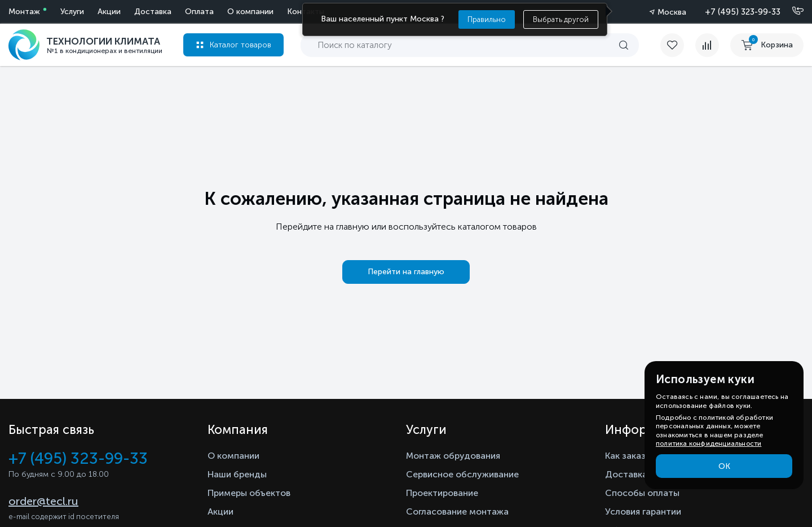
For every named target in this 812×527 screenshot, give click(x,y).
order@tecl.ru (43, 501)
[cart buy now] (767, 45)
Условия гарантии (643, 511)
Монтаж (24, 12)
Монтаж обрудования (453, 456)
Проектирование (442, 493)
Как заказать (633, 456)
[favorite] (678, 45)
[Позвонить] (791, 11)
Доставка (153, 12)
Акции (109, 12)
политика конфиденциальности (709, 443)
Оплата (199, 12)
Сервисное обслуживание (462, 474)
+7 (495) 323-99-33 (743, 12)
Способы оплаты (642, 493)
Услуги (72, 12)
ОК (724, 466)
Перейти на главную (406, 272)
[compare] (707, 45)
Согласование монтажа (457, 511)
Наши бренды (237, 474)
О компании (250, 12)
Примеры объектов (249, 493)
